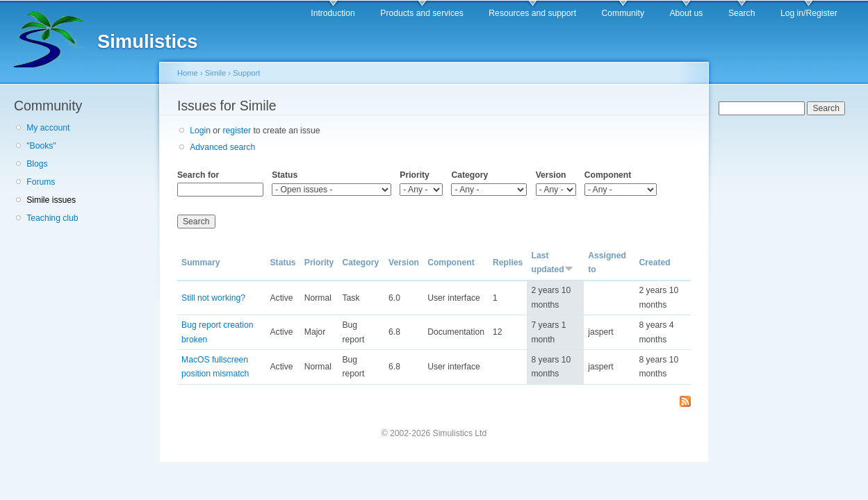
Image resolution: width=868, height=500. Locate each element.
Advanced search (222, 147)
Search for (198, 175)
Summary (200, 262)
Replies (508, 262)
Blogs (37, 164)
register (237, 131)
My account (48, 128)
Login (200, 131)
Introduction (333, 13)
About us (686, 13)
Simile (215, 73)
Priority (415, 175)
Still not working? (213, 298)
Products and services (422, 13)
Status (285, 175)
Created (654, 262)
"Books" (41, 146)
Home (188, 73)
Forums (41, 182)
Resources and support (532, 13)
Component (608, 175)
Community (623, 13)
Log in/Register (809, 13)
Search (742, 13)
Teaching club (52, 218)
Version (551, 175)
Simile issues (51, 200)
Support (246, 73)
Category (469, 175)
